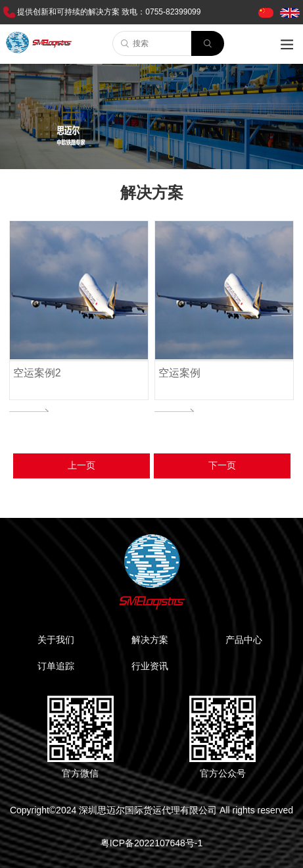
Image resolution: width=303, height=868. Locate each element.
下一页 (222, 465)
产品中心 (244, 640)
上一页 (82, 465)
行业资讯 (150, 666)
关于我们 (56, 640)
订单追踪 (56, 666)
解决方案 (150, 640)
